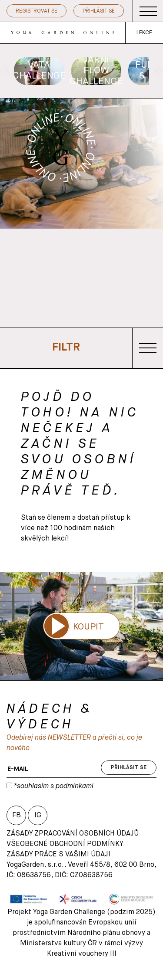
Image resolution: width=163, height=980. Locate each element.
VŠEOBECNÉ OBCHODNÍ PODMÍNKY (65, 844)
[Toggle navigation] (148, 11)
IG (38, 816)
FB (17, 816)
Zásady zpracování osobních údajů (73, 834)
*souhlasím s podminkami (53, 787)
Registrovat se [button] (37, 11)
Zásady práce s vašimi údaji (58, 855)
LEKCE (144, 33)
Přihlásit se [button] (99, 11)
